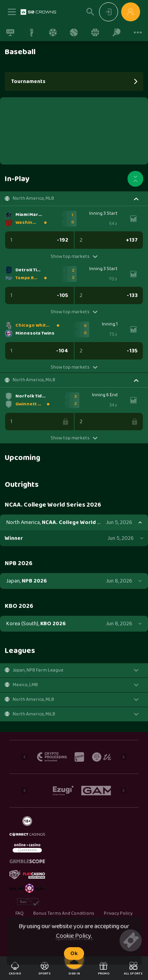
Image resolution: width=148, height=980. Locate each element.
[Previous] (24, 757)
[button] (74, 199)
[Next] (124, 757)
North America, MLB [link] (33, 199)
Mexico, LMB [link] (25, 685)
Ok (74, 954)
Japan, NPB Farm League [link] (38, 670)
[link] (38, 12)
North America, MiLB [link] (34, 380)
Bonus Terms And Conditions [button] (64, 914)
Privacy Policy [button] (118, 914)
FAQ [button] (20, 914)
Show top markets (74, 256)
